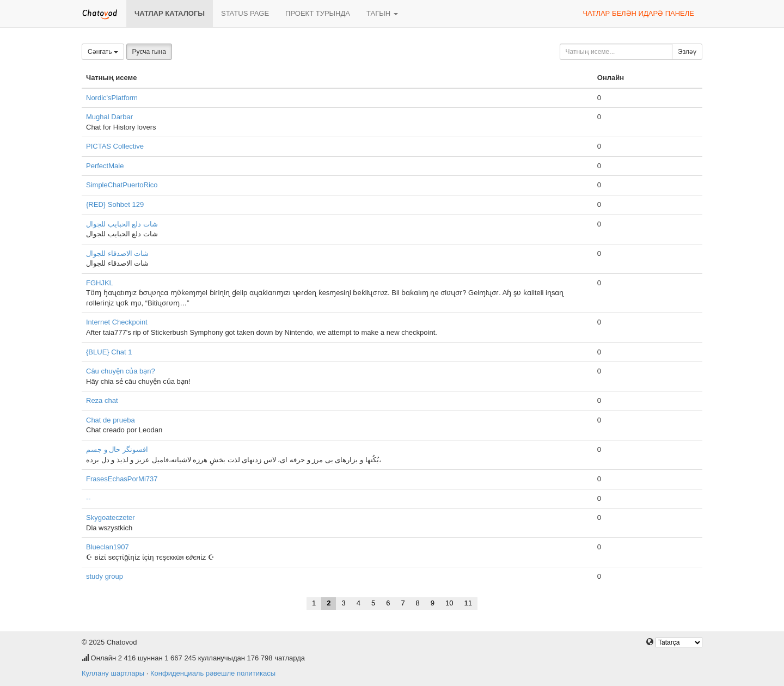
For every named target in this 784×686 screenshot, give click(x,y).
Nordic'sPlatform (112, 98)
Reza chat (102, 400)
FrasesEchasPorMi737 (122, 479)
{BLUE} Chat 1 (109, 352)
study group (105, 576)
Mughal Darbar (109, 117)
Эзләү (687, 52)
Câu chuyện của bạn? (121, 371)
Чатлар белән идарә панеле (638, 13)
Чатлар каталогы (170, 13)
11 (468, 603)
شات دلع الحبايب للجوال (122, 224)
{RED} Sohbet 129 (115, 204)
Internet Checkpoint (117, 322)
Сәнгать (103, 52)
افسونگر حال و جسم (117, 449)
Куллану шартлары (113, 673)
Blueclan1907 (108, 547)
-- (88, 498)
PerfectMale (105, 166)
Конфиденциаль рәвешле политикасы (213, 673)
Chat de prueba (111, 420)
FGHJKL (100, 283)
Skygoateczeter (111, 517)
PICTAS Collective (115, 146)
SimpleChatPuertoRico (122, 185)
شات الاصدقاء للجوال (117, 253)
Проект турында (318, 13)
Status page (245, 13)
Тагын (382, 13)
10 (449, 603)
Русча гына (149, 52)
